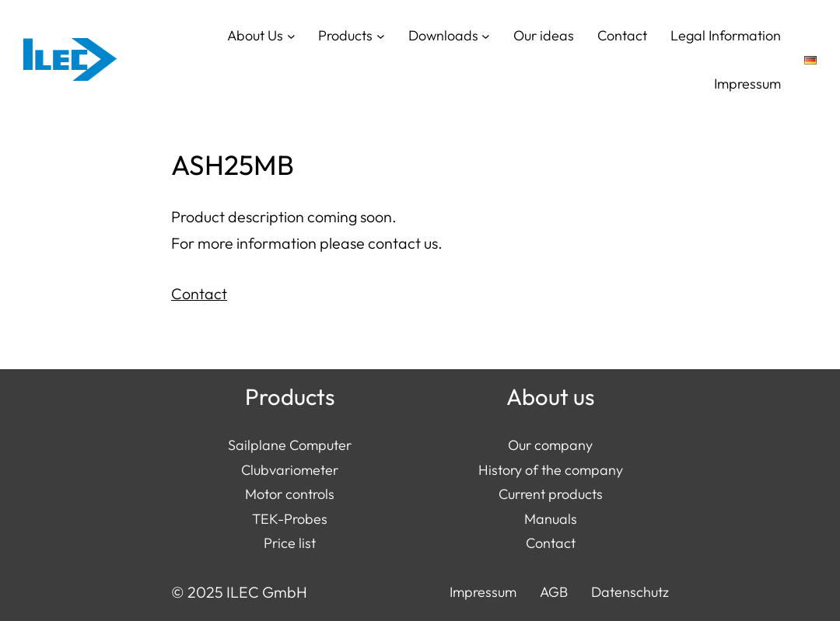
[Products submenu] (381, 35)
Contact (199, 293)
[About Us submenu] (291, 35)
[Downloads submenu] (486, 35)
